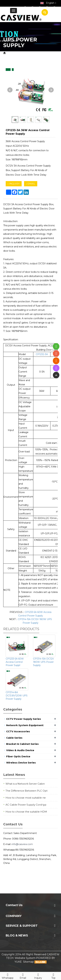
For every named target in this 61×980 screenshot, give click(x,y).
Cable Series (14, 738)
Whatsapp (8, 976)
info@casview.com (22, 844)
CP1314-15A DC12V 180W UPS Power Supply (43, 662)
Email (23, 976)
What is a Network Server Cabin (25, 784)
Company (14, 916)
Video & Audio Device (20, 750)
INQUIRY (14, 184)
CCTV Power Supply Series (24, 719)
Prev (10, 90)
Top (53, 976)
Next (51, 90)
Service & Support (22, 926)
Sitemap (28, 962)
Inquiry (38, 976)
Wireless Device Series (21, 763)
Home (10, 53)
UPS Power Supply (26, 57)
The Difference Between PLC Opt (27, 791)
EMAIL (31, 184)
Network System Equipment (25, 725)
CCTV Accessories (18, 731)
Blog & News (17, 935)
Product (23, 53)
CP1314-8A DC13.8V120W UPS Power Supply (17, 696)
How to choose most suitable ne (26, 798)
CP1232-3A (42, 354)
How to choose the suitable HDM (26, 812)
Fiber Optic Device (18, 756)
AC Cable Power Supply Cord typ (26, 805)
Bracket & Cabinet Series (22, 744)
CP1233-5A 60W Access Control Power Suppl (15, 662)
